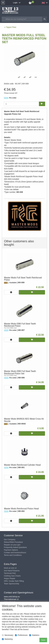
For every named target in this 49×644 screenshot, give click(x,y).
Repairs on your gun (12, 545)
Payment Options (11, 550)
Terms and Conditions (13, 555)
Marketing (7, 639)
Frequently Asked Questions (15, 547)
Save (43, 640)
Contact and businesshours (15, 553)
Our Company (10, 540)
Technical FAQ (10, 573)
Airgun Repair (10, 578)
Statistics (34, 635)
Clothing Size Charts (12, 576)
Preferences (21, 635)
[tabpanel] (19, 77)
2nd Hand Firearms (12, 571)
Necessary (8, 635)
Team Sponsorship (11, 584)
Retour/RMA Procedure (13, 542)
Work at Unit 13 (10, 568)
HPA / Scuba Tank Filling (14, 581)
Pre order (13, 98)
